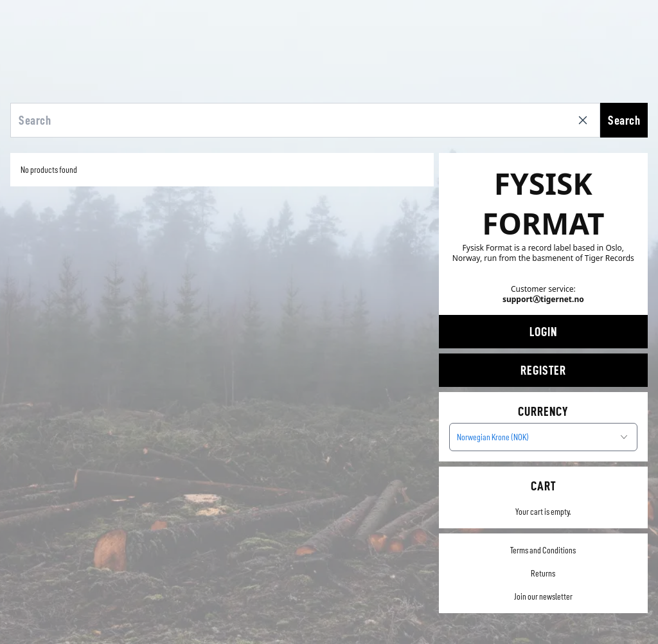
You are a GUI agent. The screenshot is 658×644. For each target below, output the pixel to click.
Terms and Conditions (543, 550)
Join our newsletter (543, 596)
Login (543, 332)
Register (543, 370)
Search (624, 120)
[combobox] (543, 437)
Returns (543, 573)
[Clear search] (585, 120)
